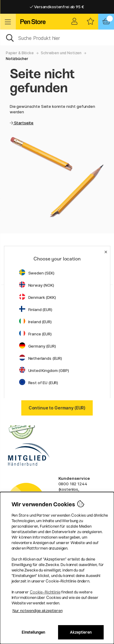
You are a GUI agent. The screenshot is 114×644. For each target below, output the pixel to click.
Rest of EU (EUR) (39, 383)
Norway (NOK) (37, 285)
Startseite (23, 123)
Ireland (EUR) (35, 322)
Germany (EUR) (38, 346)
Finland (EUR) (36, 310)
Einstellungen (33, 632)
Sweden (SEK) (37, 273)
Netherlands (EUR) (41, 358)
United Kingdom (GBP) (44, 370)
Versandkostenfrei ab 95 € (57, 7)
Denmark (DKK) (38, 297)
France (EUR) (35, 334)
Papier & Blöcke (20, 53)
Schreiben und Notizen (61, 53)
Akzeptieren (81, 632)
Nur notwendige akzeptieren (38, 611)
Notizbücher (17, 59)
